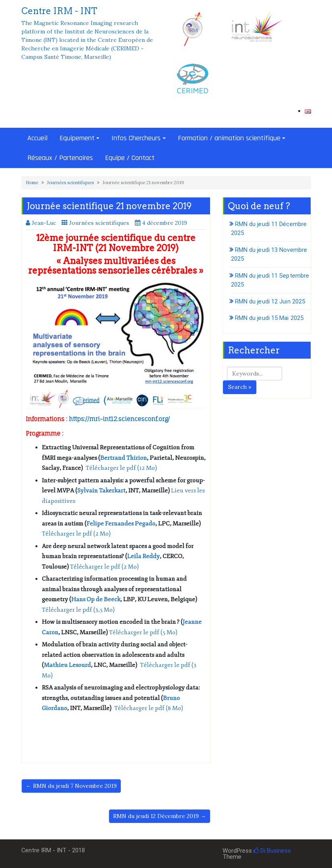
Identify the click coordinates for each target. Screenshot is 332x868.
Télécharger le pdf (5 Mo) (143, 632)
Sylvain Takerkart (101, 491)
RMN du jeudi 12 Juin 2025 (270, 301)
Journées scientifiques (70, 183)
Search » (240, 387)
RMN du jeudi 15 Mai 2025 (269, 318)
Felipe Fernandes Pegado (121, 524)
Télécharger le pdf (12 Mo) (121, 468)
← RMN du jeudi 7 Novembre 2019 (71, 786)
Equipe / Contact (130, 158)
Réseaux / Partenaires (60, 158)
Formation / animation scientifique (229, 138)
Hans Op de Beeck (96, 599)
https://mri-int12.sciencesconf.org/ (119, 419)
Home (32, 183)
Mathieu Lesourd (67, 665)
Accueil (37, 138)
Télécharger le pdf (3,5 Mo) (78, 610)
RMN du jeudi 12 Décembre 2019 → (160, 816)
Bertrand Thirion (124, 458)
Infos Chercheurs (136, 138)
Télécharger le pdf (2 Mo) (76, 534)
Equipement (77, 138)
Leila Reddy (143, 556)
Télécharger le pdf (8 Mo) (149, 708)
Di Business (272, 851)
